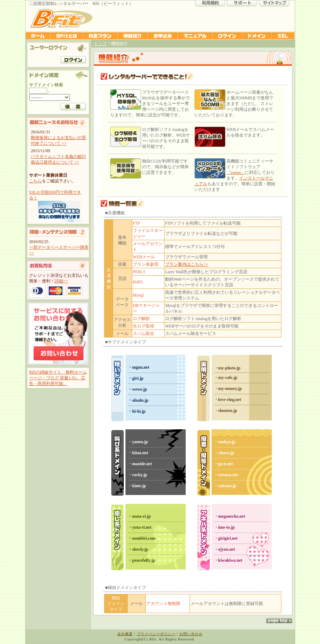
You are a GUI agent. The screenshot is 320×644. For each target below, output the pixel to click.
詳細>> (61, 281)
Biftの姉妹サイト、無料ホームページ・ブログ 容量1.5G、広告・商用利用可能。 (58, 378)
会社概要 (125, 634)
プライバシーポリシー (156, 634)
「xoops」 (236, 172)
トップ (100, 44)
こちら (35, 181)
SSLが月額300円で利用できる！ (59, 206)
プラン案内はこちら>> (187, 264)
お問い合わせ (191, 634)
